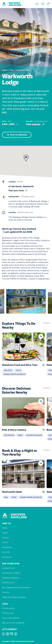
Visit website (35, 124)
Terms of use (8, 613)
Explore (5, 70)
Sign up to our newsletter (13, 623)
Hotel (14, 497)
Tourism (6, 592)
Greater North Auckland (14, 374)
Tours (18, 370)
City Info (6, 552)
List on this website (11, 618)
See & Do (8, 370)
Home (5, 528)
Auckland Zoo (8, 583)
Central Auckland (34, 435)
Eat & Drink (9, 435)
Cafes (20, 435)
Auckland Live (8, 568)
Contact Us (7, 557)
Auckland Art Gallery (11, 573)
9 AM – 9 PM (10, 124)
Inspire (5, 533)
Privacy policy (8, 608)
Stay (12, 70)
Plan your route (18, 191)
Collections (7, 547)
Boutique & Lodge (23, 70)
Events (5, 542)
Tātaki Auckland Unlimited (14, 597)
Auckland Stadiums (11, 578)
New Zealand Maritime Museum (16, 587)
